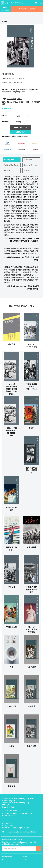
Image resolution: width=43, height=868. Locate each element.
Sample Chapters (31, 165)
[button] (27, 9)
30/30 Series (11, 99)
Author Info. (29, 160)
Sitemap (5, 860)
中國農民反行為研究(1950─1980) (31, 387)
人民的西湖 (12, 706)
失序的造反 (31, 667)
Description (9, 160)
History (19, 99)
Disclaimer (25, 857)
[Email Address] (19, 849)
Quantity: (18, 122)
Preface (7, 170)
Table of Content (11, 165)
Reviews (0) (28, 170)
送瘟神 (12, 746)
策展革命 (12, 786)
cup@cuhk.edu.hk (9, 816)
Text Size (25, 860)
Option (5, 116)
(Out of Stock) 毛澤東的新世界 (31, 629)
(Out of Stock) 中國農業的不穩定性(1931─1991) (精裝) (12, 389)
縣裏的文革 (31, 746)
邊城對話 (12, 344)
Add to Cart (20, 132)
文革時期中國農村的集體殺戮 (31, 470)
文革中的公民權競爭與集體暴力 (31, 590)
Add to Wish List (20, 127)
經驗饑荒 (31, 706)
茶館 (12, 667)
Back (5, 22)
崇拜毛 (31, 428)
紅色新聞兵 (31, 547)
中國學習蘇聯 (12, 627)
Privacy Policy (7, 857)
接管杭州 (12, 587)
